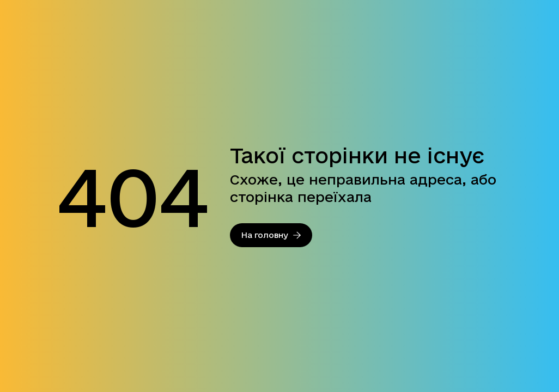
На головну (271, 235)
